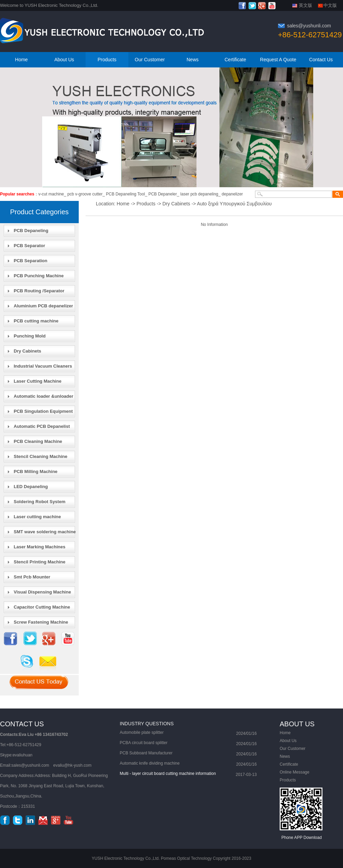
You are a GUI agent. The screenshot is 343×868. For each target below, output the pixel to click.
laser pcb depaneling (199, 194)
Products (107, 60)
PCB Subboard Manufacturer (146, 753)
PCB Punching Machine (39, 276)
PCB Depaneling (31, 231)
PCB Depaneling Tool (126, 194)
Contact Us (321, 60)
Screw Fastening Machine (41, 622)
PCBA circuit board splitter (144, 743)
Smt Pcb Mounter (32, 577)
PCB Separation (30, 261)
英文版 (306, 5)
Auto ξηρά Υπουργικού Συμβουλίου (234, 204)
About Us (64, 60)
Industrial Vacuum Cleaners (43, 366)
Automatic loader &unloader (43, 396)
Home (21, 60)
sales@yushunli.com (309, 26)
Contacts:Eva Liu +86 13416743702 (34, 735)
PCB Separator (29, 246)
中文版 (330, 5)
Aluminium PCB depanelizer (43, 306)
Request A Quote (278, 60)
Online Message (295, 772)
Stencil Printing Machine (40, 562)
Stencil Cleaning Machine (41, 456)
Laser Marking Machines (40, 547)
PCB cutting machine (36, 321)
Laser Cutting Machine (37, 381)
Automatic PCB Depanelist (42, 426)
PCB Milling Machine (36, 471)
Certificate (235, 60)
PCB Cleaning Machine (38, 441)
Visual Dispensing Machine (42, 592)
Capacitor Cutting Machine (42, 607)
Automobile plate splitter (142, 732)
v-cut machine (51, 194)
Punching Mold (30, 336)
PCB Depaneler (162, 194)
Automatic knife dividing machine (150, 763)
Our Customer (150, 60)
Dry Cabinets (27, 351)
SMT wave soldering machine (45, 532)
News (193, 60)
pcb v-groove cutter (85, 194)
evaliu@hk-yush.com (73, 765)
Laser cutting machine (37, 517)
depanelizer (232, 194)
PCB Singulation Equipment (43, 411)
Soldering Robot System (40, 502)
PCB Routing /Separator (39, 291)
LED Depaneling (31, 487)
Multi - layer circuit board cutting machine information (168, 774)
